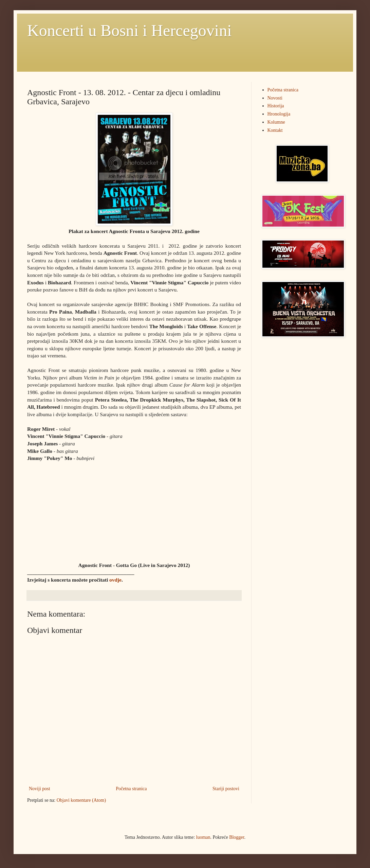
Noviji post (40, 789)
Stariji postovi (226, 789)
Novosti (275, 98)
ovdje (115, 580)
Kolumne (276, 122)
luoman (203, 837)
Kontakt (275, 130)
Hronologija (279, 114)
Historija (276, 106)
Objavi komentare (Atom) (81, 800)
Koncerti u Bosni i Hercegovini (129, 30)
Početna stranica (131, 789)
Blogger (237, 837)
